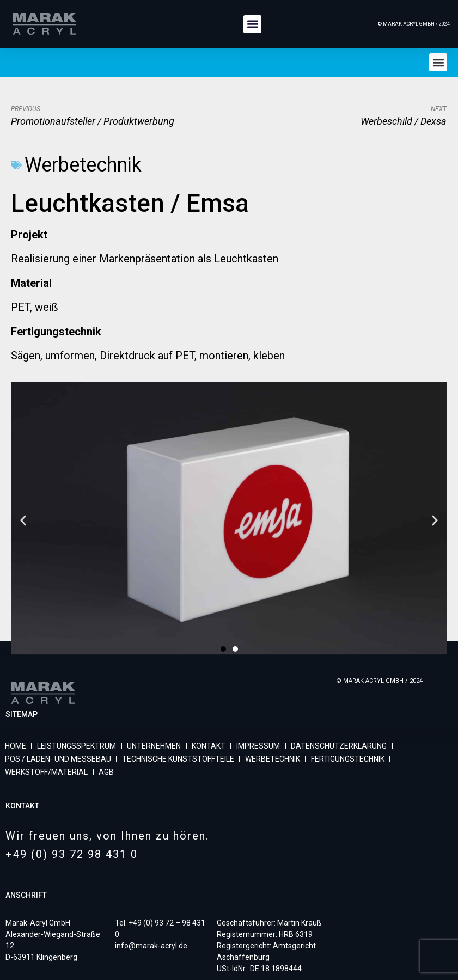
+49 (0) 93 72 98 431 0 (72, 854)
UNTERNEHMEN (154, 746)
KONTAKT (209, 746)
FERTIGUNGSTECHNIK (348, 759)
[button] (252, 24)
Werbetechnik (83, 165)
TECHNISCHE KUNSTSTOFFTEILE (178, 759)
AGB (106, 772)
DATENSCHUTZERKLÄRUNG (339, 746)
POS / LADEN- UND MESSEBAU (58, 759)
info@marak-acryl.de (151, 946)
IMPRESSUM (258, 746)
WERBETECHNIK (273, 759)
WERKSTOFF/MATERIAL (46, 772)
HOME (16, 746)
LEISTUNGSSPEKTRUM (77, 746)
